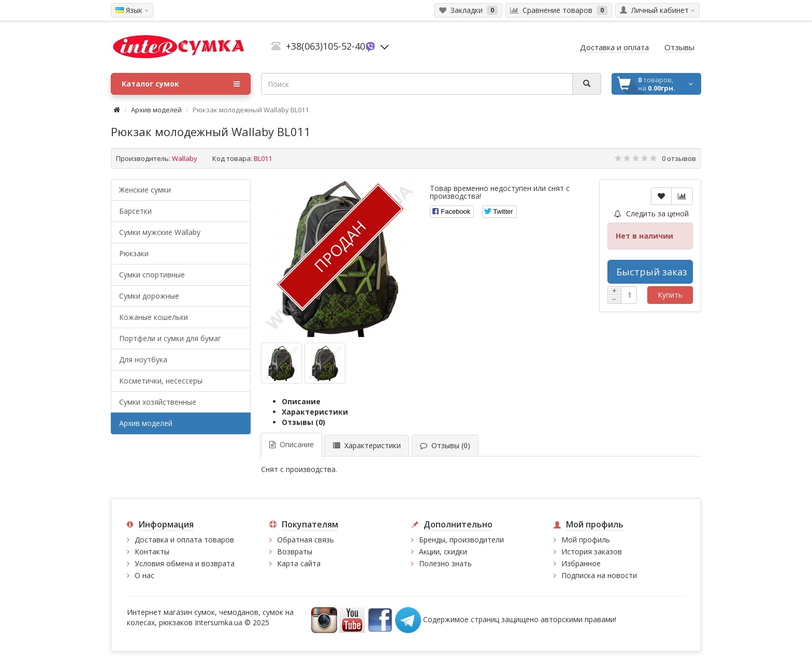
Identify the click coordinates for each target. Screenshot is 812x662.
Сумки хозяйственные (158, 402)
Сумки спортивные (152, 275)
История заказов (592, 551)
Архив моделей (156, 110)
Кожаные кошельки (154, 317)
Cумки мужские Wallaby (160, 232)
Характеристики (315, 412)
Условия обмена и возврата (185, 563)
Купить (670, 295)
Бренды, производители (461, 540)
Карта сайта (299, 563)
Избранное (581, 563)
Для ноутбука (143, 359)
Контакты (152, 551)
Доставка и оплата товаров (184, 540)
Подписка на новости (599, 575)
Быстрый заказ (652, 272)
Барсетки (135, 211)
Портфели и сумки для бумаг (170, 338)
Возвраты (295, 551)
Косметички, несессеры (161, 381)
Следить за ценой (651, 214)
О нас (144, 575)
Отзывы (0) (303, 422)
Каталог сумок (181, 84)
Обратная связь (306, 540)
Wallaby (185, 158)
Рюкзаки (134, 253)
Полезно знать (445, 563)
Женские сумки (145, 190)
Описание (301, 401)
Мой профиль (586, 540)
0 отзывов (679, 158)
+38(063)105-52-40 (325, 46)
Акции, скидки (443, 551)
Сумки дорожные (149, 296)
